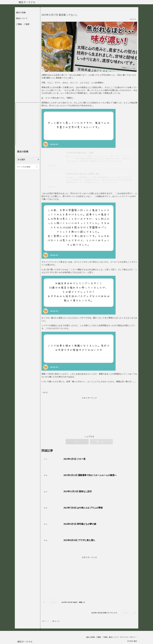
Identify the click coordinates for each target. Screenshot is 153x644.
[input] (27, 167)
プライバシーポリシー (128, 637)
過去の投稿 (21, 12)
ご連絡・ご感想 (23, 24)
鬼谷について (22, 18)
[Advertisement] (89, 575)
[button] (37, 167)
